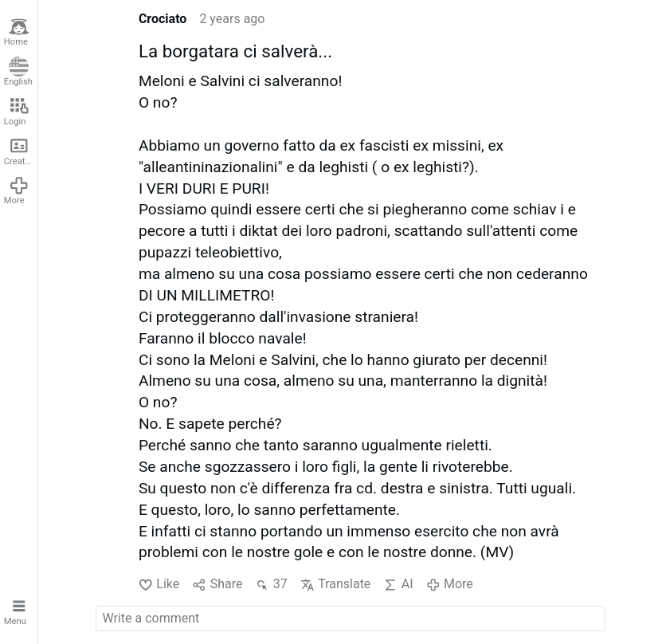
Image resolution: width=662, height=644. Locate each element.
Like (159, 584)
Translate (336, 584)
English (18, 72)
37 (271, 584)
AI (398, 584)
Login (17, 111)
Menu (17, 611)
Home (17, 32)
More (17, 191)
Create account (21, 151)
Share (217, 584)
